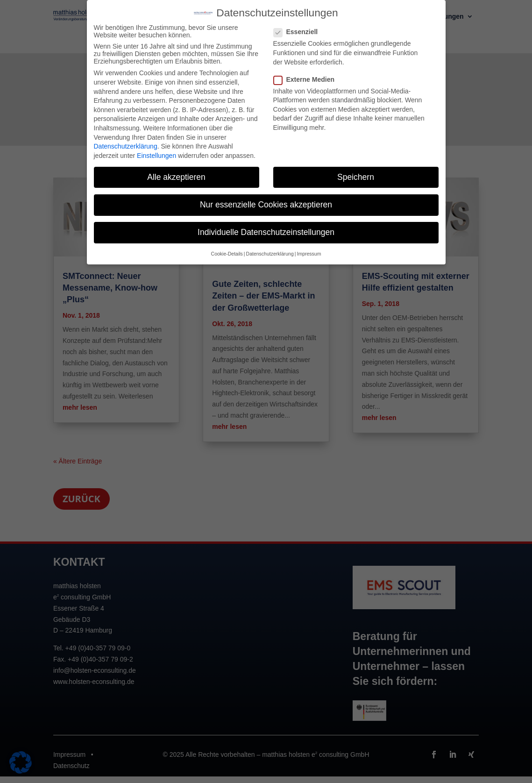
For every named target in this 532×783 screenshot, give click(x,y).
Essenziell (300, 24)
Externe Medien (308, 71)
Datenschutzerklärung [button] (270, 246)
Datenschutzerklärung (126, 139)
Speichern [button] (356, 169)
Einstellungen (156, 148)
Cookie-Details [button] (227, 246)
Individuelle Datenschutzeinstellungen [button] (266, 225)
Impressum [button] (309, 246)
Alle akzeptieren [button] (176, 169)
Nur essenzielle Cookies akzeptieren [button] (266, 197)
